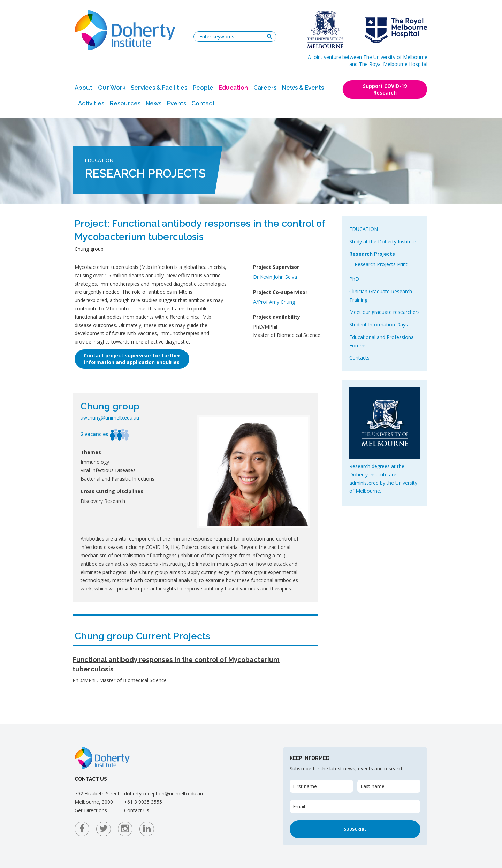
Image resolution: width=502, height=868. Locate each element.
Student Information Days (379, 324)
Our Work (112, 88)
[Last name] (389, 786)
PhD (354, 279)
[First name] (321, 786)
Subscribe (355, 829)
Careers (265, 88)
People (203, 88)
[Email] (355, 806)
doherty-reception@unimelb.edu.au (163, 794)
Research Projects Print (381, 264)
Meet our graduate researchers (385, 312)
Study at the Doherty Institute (383, 241)
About (83, 88)
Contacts (359, 358)
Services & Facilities (159, 88)
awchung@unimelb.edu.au (110, 418)
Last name (372, 786)
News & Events (303, 88)
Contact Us (137, 810)
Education (233, 88)
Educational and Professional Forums (382, 341)
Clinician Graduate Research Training (381, 296)
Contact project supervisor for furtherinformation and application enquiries (132, 359)
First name (305, 786)
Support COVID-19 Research (385, 89)
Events (177, 103)
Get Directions (91, 810)
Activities (91, 103)
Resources (125, 103)
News (154, 103)
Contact (203, 103)
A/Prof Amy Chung (274, 302)
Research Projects (372, 254)
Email (299, 806)
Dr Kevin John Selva (275, 277)
